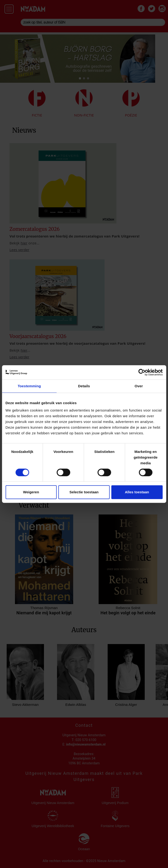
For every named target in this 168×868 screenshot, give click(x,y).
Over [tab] (139, 386)
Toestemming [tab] (29, 386)
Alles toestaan (137, 492)
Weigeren (31, 492)
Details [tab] (84, 386)
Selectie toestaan (84, 492)
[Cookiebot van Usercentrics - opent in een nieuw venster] (142, 372)
